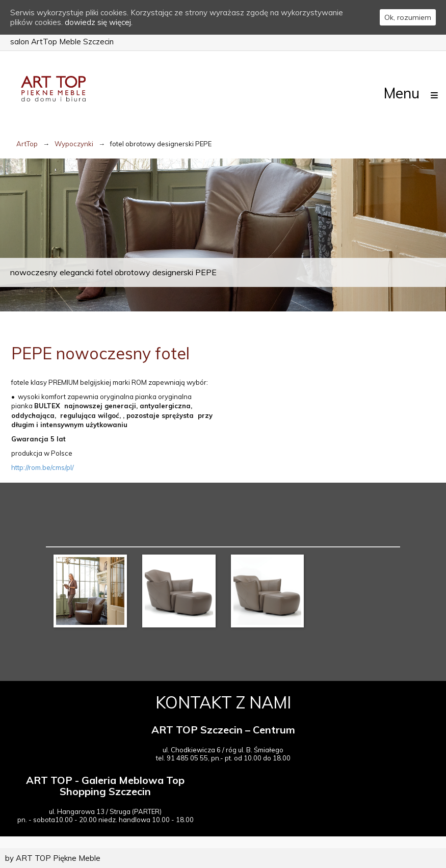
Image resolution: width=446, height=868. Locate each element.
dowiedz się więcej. (99, 22)
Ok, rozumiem (408, 17)
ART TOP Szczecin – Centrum (223, 730)
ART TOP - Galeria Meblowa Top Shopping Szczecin (105, 786)
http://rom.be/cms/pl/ (43, 467)
